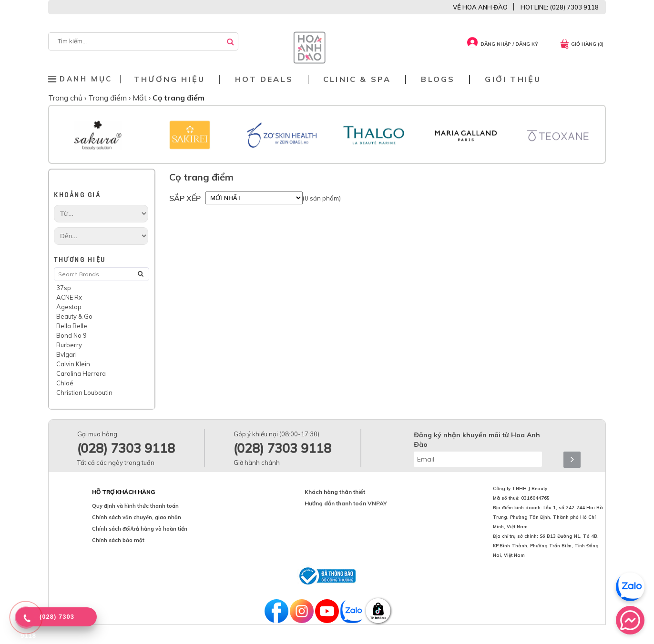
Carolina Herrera (81, 373)
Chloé (65, 383)
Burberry (69, 345)
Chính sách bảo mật (118, 540)
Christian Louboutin (84, 392)
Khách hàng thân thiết (335, 492)
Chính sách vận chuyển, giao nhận (137, 517)
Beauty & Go (74, 316)
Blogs (438, 79)
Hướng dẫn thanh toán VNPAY (346, 503)
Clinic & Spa (357, 79)
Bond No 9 (72, 335)
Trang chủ (66, 98)
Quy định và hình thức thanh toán (135, 506)
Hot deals (264, 79)
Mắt (141, 98)
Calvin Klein (73, 364)
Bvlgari (66, 354)
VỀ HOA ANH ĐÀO (480, 7)
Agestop (69, 307)
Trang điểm (108, 98)
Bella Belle (72, 326)
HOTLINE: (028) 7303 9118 (560, 7)
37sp (64, 288)
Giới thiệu (513, 79)
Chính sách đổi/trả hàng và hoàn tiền (140, 529)
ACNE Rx (69, 297)
